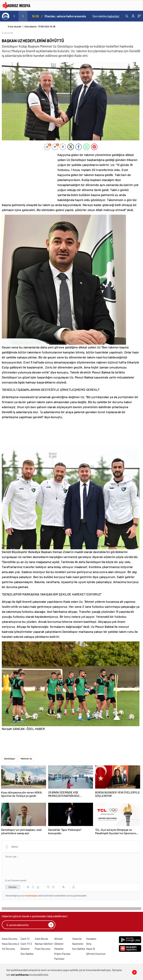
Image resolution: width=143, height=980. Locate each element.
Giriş (89, 944)
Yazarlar (77, 939)
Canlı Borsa (41, 939)
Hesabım (91, 939)
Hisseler (59, 949)
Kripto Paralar (62, 954)
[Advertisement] (29, 176)
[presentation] (14, 16)
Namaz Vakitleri (44, 944)
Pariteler (59, 959)
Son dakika (106, 16)
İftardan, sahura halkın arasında (65, 16)
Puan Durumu (43, 949)
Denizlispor (10, 759)
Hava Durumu (10, 939)
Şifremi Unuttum (96, 954)
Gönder (13, 887)
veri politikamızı (20, 975)
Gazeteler (78, 944)
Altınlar (59, 939)
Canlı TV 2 (26, 944)
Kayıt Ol (91, 949)
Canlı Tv (25, 939)
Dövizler (25, 949)
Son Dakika (27, 954)
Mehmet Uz (26, 759)
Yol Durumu (8, 949)
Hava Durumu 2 (11, 944)
